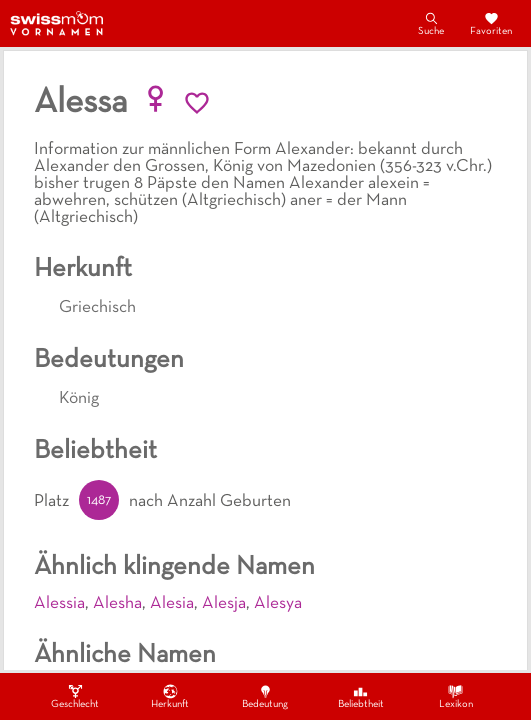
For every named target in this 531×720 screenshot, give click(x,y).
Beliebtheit (361, 696)
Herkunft (170, 696)
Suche (431, 23)
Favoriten (491, 23)
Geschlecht (75, 696)
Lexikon (456, 696)
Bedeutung (265, 696)
